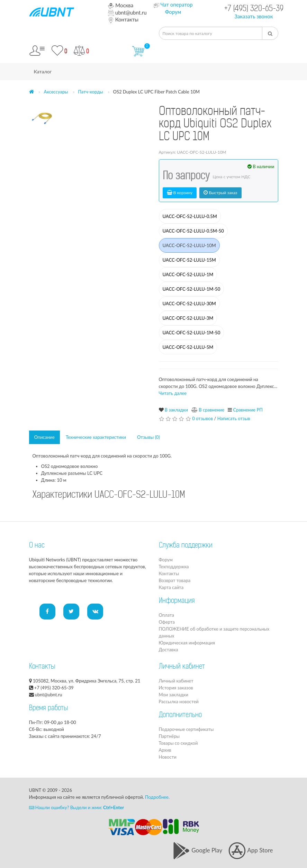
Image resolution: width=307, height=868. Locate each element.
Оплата (166, 615)
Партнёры (169, 736)
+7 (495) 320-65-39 (254, 9)
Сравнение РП (248, 410)
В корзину (180, 193)
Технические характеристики (96, 437)
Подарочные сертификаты (186, 729)
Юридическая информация (187, 643)
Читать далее (173, 393)
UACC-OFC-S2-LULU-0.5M (190, 216)
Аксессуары (56, 92)
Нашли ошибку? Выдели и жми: (77, 807)
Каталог (43, 71)
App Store (251, 850)
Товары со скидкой (178, 743)
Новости (168, 757)
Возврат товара (175, 580)
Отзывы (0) (148, 437)
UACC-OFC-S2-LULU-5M (188, 347)
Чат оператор (176, 4)
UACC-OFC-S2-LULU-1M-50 (192, 289)
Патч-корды (91, 92)
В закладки (176, 410)
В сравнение (211, 410)
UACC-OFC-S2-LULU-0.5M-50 (193, 231)
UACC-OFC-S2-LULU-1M (188, 274)
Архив (165, 750)
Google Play (197, 850)
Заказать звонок (254, 16)
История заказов (176, 688)
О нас (37, 546)
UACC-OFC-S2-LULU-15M (189, 260)
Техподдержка (174, 567)
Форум (173, 12)
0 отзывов (202, 418)
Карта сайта (171, 587)
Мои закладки (174, 695)
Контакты (123, 19)
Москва (121, 5)
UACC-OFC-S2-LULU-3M (188, 318)
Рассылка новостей (179, 702)
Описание (44, 437)
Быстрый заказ (220, 193)
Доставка (169, 650)
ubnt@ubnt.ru (127, 12)
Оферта (167, 622)
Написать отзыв (234, 418)
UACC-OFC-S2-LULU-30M (189, 304)
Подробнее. (157, 797)
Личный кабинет (176, 681)
